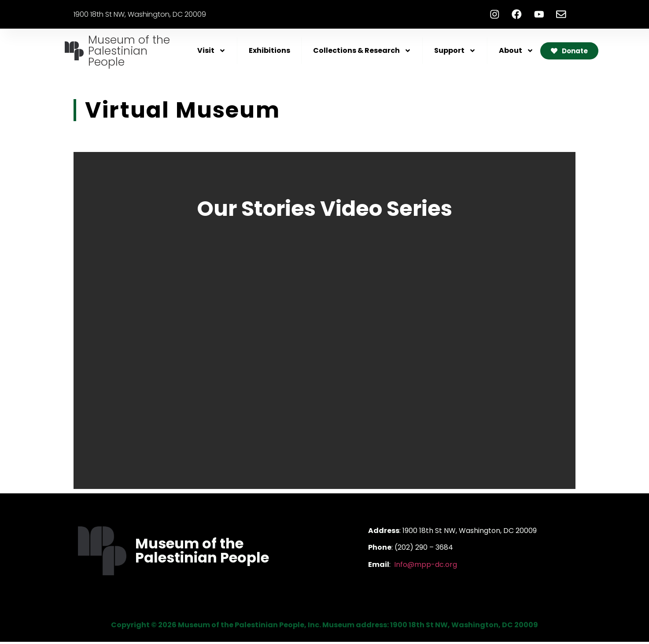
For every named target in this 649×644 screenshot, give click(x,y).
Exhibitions (269, 53)
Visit (212, 53)
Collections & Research (362, 53)
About (516, 53)
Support (455, 53)
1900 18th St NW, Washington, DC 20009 (140, 15)
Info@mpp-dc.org (426, 566)
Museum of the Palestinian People (129, 53)
